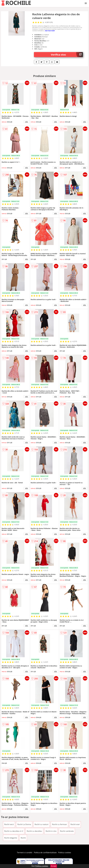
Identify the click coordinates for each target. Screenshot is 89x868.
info (26, 122)
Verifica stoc (67, 55)
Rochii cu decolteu (34, 831)
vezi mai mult (50, 31)
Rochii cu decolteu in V (14, 831)
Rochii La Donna (24, 824)
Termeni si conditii (25, 853)
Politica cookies (65, 853)
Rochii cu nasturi (42, 824)
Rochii (23, 838)
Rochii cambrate (67, 831)
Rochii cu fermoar (59, 824)
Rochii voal (75, 824)
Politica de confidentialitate (45, 853)
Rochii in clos (51, 831)
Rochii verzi (9, 824)
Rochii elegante (11, 838)
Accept (54, 866)
